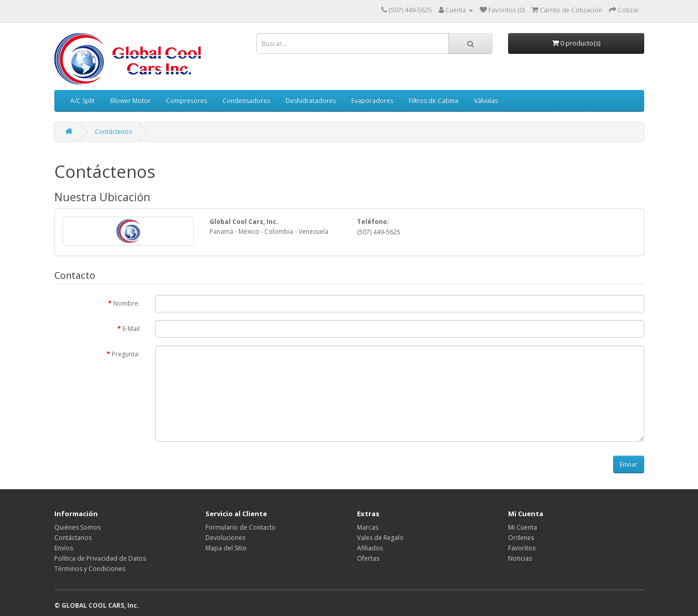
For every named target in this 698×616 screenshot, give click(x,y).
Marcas (368, 527)
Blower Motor (130, 101)
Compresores (187, 101)
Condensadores (246, 101)
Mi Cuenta (523, 527)
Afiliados (370, 548)
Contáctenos (113, 132)
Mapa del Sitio (226, 548)
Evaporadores (372, 101)
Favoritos (522, 548)
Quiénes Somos (77, 527)
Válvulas (486, 101)
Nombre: (127, 303)
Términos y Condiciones (90, 569)
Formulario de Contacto (241, 527)
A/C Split (83, 101)
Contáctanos (73, 538)
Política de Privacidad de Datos (100, 558)
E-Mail (131, 329)
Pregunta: (126, 354)
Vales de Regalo (380, 538)
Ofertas (368, 558)
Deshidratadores (311, 101)
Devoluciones (225, 538)
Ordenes (521, 538)
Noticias (520, 558)
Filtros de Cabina (434, 101)
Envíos (64, 548)
